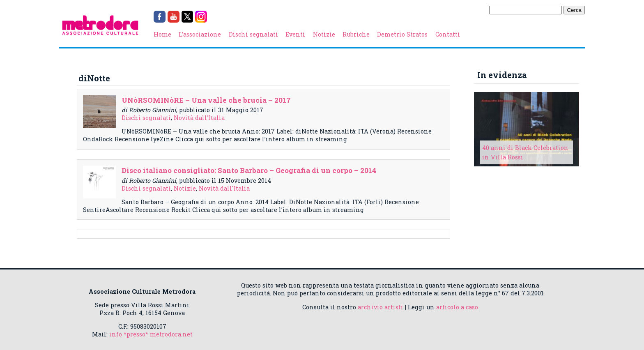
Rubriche (356, 34)
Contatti (448, 34)
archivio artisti (381, 307)
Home (162, 34)
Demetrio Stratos (402, 34)
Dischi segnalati (253, 34)
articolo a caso (457, 307)
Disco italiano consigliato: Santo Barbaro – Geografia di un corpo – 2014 (249, 170)
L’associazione (200, 34)
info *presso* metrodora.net (151, 334)
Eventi (295, 34)
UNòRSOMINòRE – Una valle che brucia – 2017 (206, 100)
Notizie (324, 34)
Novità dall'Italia (199, 118)
